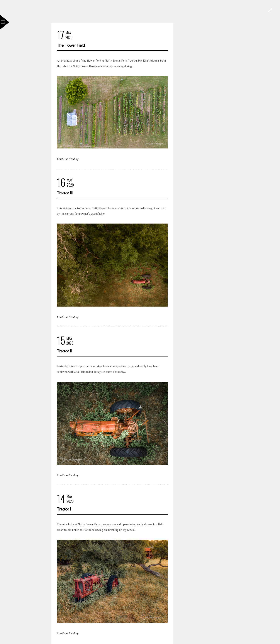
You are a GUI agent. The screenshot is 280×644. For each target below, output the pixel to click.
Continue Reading (68, 159)
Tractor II (64, 351)
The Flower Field (71, 45)
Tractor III (65, 193)
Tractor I (64, 509)
